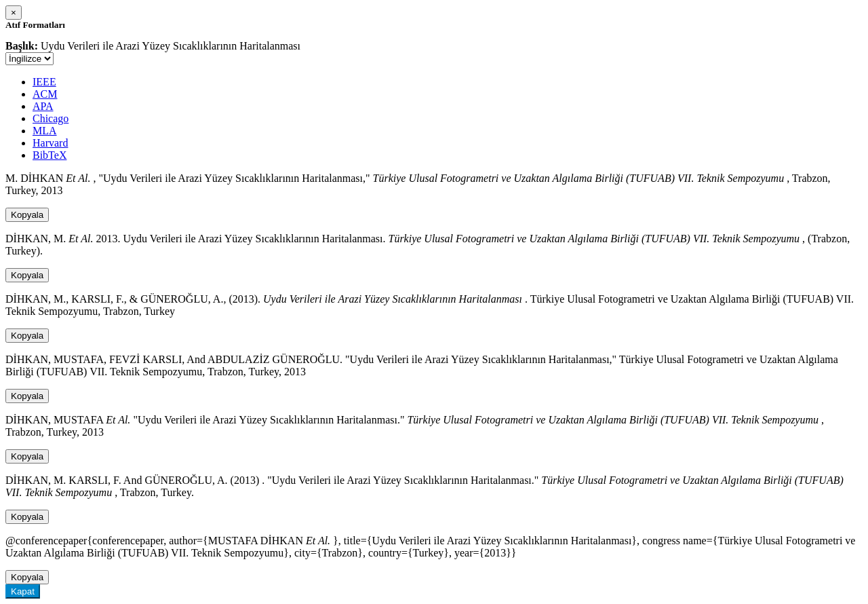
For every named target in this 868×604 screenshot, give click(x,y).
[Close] (14, 13)
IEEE (44, 82)
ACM (45, 94)
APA (43, 106)
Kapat (23, 591)
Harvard (50, 143)
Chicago (51, 118)
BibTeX (50, 155)
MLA (45, 131)
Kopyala (27, 215)
